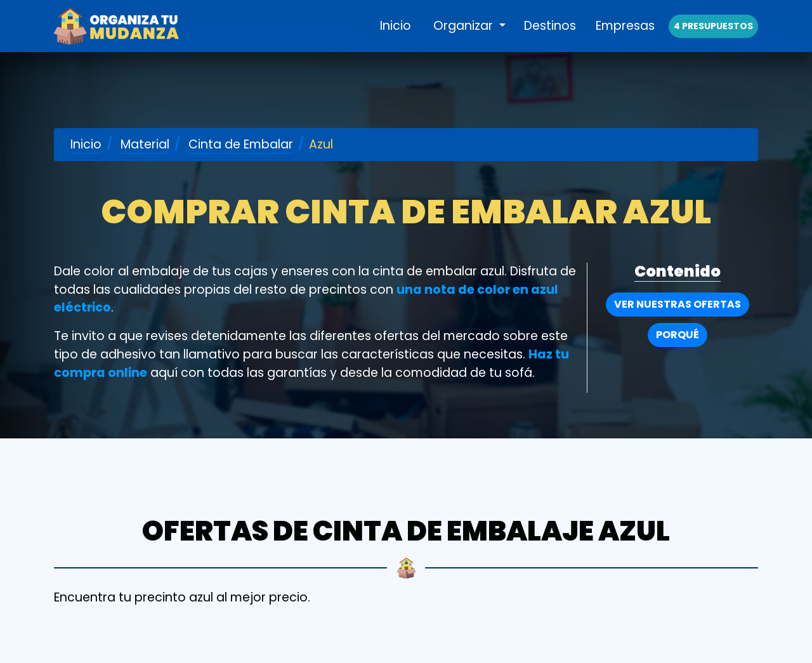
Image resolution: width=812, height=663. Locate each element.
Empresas (625, 39)
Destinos (550, 39)
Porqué (678, 335)
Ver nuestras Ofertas (678, 304)
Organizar (465, 39)
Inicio (396, 39)
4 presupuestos (713, 39)
